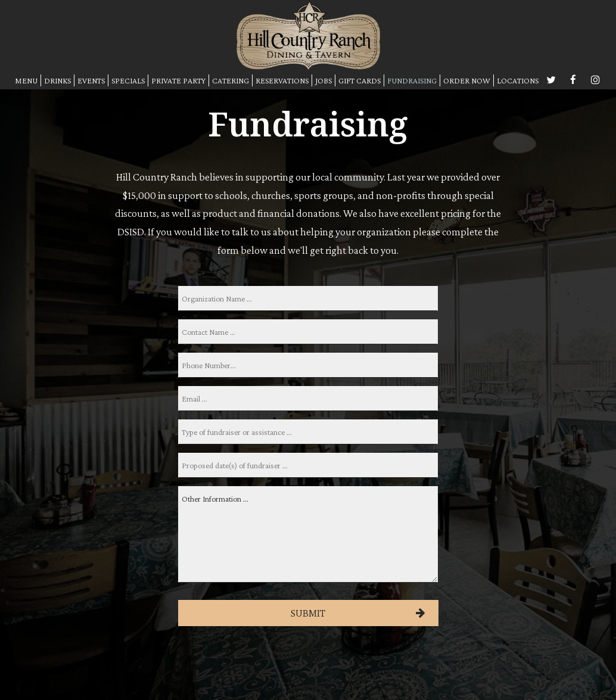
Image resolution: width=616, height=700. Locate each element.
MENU (26, 80)
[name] (308, 332)
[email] (308, 399)
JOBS (323, 80)
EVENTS (91, 80)
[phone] (308, 365)
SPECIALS (128, 80)
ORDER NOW (467, 80)
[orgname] (308, 298)
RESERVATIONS (282, 80)
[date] (308, 465)
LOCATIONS (518, 80)
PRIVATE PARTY (178, 80)
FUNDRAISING (412, 80)
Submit (308, 613)
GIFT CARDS (360, 80)
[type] (308, 432)
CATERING (231, 80)
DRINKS (57, 80)
